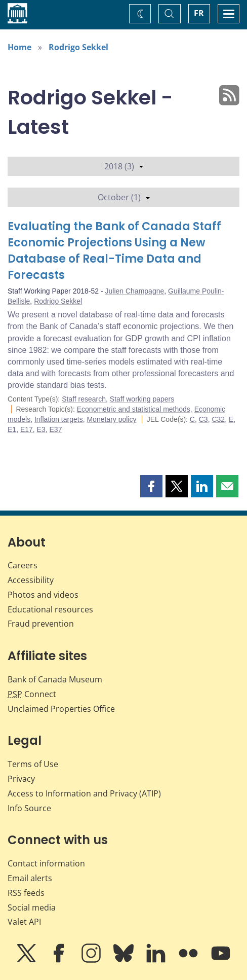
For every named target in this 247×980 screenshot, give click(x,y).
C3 (203, 419)
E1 (12, 429)
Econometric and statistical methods (134, 409)
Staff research (84, 399)
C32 (218, 419)
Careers (23, 565)
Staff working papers (142, 399)
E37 (56, 429)
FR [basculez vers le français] (199, 13)
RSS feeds (26, 893)
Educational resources (50, 609)
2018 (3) (124, 166)
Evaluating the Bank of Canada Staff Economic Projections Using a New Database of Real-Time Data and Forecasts (114, 251)
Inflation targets (59, 419)
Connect (32, 694)
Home (19, 47)
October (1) (124, 197)
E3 (41, 429)
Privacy (21, 779)
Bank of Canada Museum (55, 679)
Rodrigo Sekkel (78, 47)
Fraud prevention (41, 624)
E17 (27, 429)
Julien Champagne (135, 291)
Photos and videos (43, 595)
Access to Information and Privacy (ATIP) (84, 793)
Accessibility (31, 580)
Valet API (24, 922)
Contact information (46, 863)
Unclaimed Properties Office (61, 709)
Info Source (29, 808)
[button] (151, 486)
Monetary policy (111, 419)
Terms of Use (33, 764)
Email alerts (30, 878)
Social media (32, 908)
